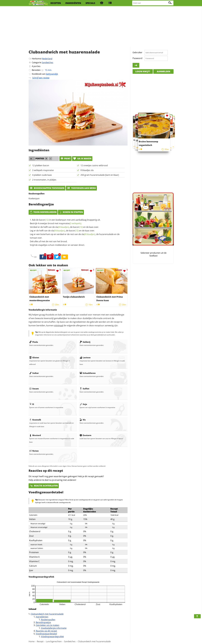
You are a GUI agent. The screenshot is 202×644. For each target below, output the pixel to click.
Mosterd (35, 435)
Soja (83, 404)
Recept (40, 641)
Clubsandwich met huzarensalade (47, 614)
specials (90, 3)
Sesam (34, 389)
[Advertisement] (101, 27)
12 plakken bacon (41, 165)
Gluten (34, 357)
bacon (44, 220)
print (65, 158)
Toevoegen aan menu (81, 188)
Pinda (34, 342)
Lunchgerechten (54, 641)
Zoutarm (85, 435)
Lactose (85, 357)
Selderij (85, 342)
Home (32, 641)
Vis (83, 420)
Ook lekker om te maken (48, 625)
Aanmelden (163, 71)
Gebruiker (137, 52)
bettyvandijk (52, 74)
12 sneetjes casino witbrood (94, 165)
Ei (32, 404)
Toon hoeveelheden (43, 212)
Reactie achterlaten (44, 486)
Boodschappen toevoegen (47, 188)
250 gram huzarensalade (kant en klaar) (100, 175)
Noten (34, 451)
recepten (56, 3)
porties (37, 66)
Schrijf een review (41, 78)
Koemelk (35, 420)
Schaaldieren (88, 373)
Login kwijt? (143, 71)
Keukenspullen (48, 620)
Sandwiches (47, 62)
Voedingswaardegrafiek (52, 637)
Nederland (47, 59)
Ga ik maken (82, 158)
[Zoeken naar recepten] (153, 3)
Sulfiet (84, 389)
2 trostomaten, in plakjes (44, 180)
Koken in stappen (71, 212)
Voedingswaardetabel (46, 634)
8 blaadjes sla (87, 170)
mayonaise (70, 223)
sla (62, 227)
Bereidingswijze (43, 622)
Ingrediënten (42, 617)
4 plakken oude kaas (42, 175)
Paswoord (137, 58)
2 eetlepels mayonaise (43, 170)
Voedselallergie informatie (54, 628)
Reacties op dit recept (46, 631)
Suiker (34, 373)
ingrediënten (73, 3)
